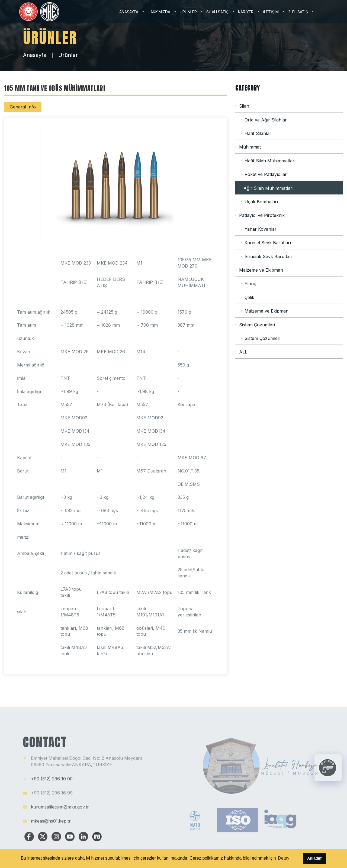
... (319, 12)
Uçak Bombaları (261, 202)
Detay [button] (284, 858)
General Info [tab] (23, 107)
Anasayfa (35, 55)
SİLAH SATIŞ (217, 12)
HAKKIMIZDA (159, 12)
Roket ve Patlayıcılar (266, 174)
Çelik (249, 297)
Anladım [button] (315, 858)
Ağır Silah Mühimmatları (268, 188)
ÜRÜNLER (188, 12)
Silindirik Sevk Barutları (268, 256)
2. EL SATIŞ (298, 12)
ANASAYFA (129, 12)
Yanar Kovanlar (261, 229)
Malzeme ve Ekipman (261, 270)
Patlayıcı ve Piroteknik (262, 215)
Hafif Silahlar (258, 133)
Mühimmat (250, 147)
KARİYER (246, 12)
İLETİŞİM (271, 12)
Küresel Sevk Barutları (268, 243)
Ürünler (68, 55)
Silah (244, 106)
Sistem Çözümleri (257, 325)
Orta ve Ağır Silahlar (266, 120)
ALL (243, 352)
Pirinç (250, 284)
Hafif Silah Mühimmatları (270, 161)
